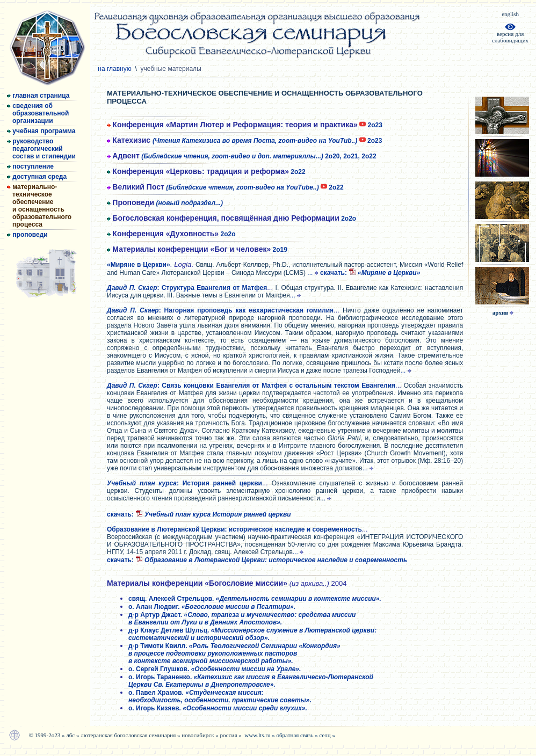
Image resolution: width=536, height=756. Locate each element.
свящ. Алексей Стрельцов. (255, 599)
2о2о (231, 219)
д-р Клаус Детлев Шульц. (252, 634)
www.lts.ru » (260, 735)
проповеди (27, 235)
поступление (30, 166)
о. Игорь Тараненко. (251, 681)
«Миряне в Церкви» (139, 265)
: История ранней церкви (184, 483)
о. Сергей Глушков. (215, 669)
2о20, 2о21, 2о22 (242, 156)
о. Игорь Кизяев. (218, 708)
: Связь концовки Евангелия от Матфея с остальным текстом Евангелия (251, 386)
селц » (327, 735)
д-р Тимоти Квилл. (234, 653)
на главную (115, 69)
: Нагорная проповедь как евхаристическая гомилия (220, 310)
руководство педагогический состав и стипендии (41, 149)
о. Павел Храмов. (220, 696)
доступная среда (37, 177)
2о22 (206, 172)
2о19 (197, 250)
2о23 (245, 125)
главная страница (38, 96)
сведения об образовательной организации (38, 113)
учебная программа (41, 131)
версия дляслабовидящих (510, 34)
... (314, 273)
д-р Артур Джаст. (242, 619)
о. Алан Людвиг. (212, 607)
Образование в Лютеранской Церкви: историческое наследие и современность (234, 529)
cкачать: (370, 273)
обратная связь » (298, 735)
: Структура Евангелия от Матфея (187, 288)
